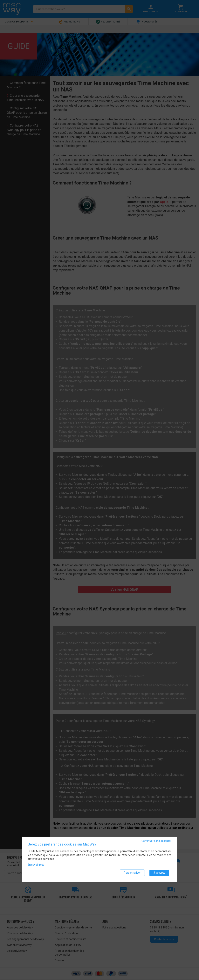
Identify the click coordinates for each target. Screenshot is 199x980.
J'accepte (159, 873)
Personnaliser (132, 873)
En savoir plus (36, 865)
